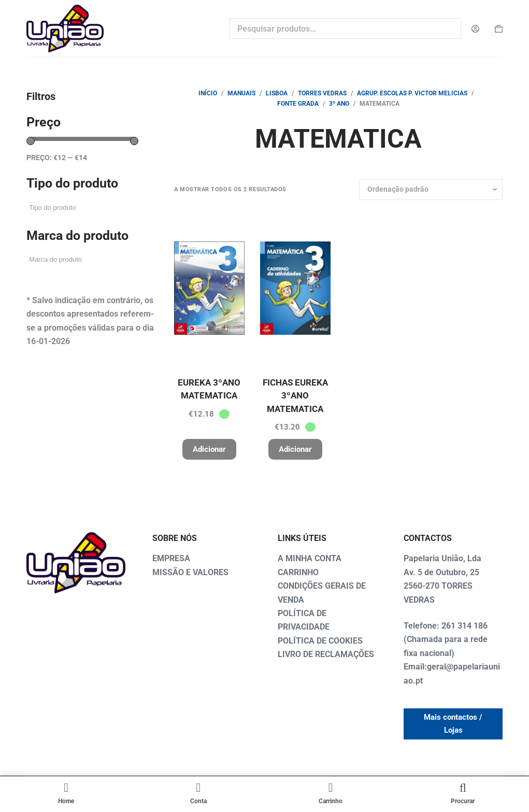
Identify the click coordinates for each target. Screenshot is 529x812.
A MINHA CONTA (310, 558)
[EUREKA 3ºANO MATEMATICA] (209, 288)
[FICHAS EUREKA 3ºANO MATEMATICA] (295, 288)
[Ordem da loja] (431, 190)
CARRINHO (298, 572)
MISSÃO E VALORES (190, 572)
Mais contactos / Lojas (453, 724)
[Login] (475, 29)
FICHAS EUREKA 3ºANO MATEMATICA (295, 396)
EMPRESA (171, 558)
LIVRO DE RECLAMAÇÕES (326, 654)
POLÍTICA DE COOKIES (320, 641)
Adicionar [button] (209, 449)
